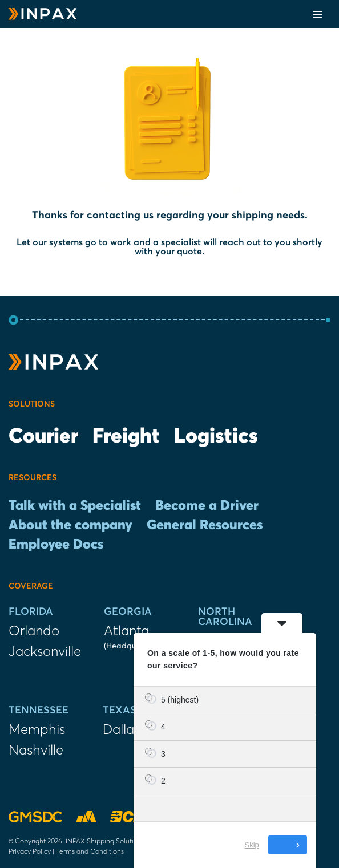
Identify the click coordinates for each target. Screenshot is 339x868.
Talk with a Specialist (75, 506)
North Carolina (225, 617)
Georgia (128, 612)
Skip (252, 845)
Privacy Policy (30, 851)
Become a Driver (207, 506)
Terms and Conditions (90, 851)
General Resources (205, 525)
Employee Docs (56, 545)
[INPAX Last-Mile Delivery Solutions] (43, 14)
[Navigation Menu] (318, 14)
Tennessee (39, 711)
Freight (126, 437)
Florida (31, 612)
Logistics (216, 437)
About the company (70, 525)
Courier (43, 437)
